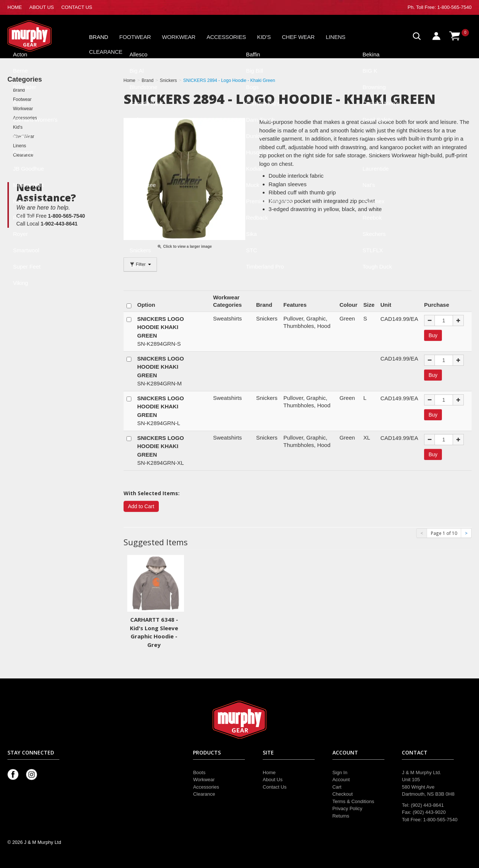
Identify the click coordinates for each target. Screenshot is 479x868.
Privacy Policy (347, 808)
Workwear (179, 37)
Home (269, 772)
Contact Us (275, 787)
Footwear (135, 37)
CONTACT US (77, 7)
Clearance (106, 52)
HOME (15, 7)
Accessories (226, 37)
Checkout (343, 794)
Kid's (264, 37)
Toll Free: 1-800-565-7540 (444, 7)
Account (341, 780)
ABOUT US (42, 7)
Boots (199, 772)
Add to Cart (141, 506)
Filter (140, 264)
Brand (99, 37)
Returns (341, 816)
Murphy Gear (39, 36)
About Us (273, 780)
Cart (337, 787)
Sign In (340, 772)
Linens (336, 37)
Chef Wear (298, 37)
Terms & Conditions (353, 801)
